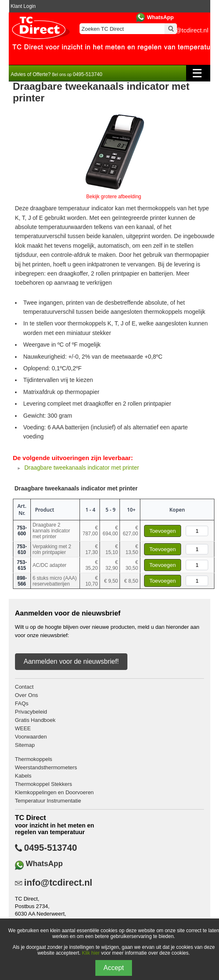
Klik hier (91, 953)
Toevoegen (163, 531)
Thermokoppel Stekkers (44, 784)
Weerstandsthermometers (46, 767)
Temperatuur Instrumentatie (48, 801)
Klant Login (23, 6)
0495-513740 (51, 848)
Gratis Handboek (35, 720)
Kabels (23, 776)
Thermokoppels (34, 759)
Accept (114, 968)
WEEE (23, 728)
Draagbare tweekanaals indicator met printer (81, 468)
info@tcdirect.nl (58, 883)
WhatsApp (160, 17)
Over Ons (27, 695)
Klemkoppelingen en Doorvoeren (54, 792)
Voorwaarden (31, 737)
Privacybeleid (31, 712)
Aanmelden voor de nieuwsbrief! (71, 661)
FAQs (22, 703)
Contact (24, 687)
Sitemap (25, 745)
